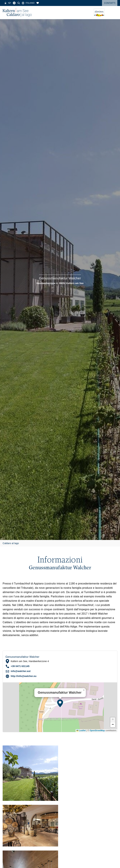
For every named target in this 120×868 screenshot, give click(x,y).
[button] (60, 703)
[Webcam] (14, 3)
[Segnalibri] (46, 3)
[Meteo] (4, 3)
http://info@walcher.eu (24, 676)
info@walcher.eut (21, 671)
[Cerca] (27, 3)
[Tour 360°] (18, 3)
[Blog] (22, 3)
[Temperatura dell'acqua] (9, 3)
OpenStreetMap (97, 731)
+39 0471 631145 (20, 666)
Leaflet (81, 731)
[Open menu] (115, 13)
